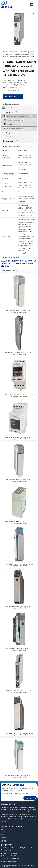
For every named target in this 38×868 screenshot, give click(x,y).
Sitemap (27, 865)
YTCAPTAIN (4, 866)
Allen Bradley (13, 52)
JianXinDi (6, 7)
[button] (32, 4)
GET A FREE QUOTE (30, 798)
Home (5, 52)
